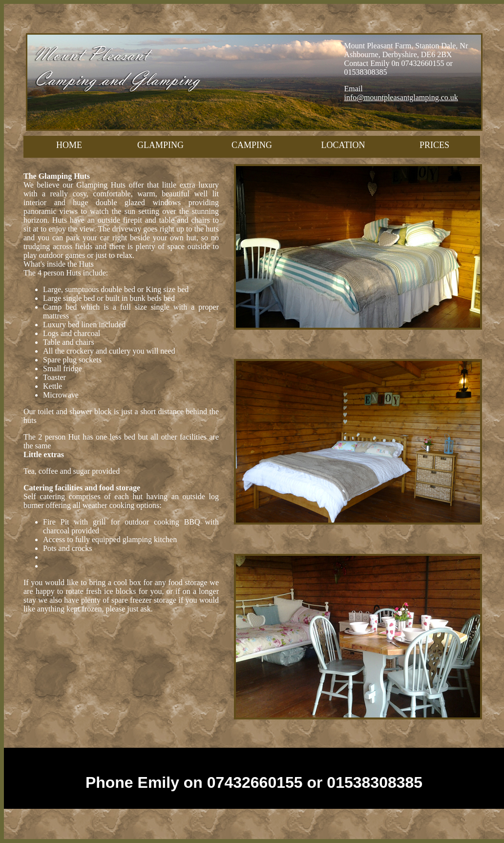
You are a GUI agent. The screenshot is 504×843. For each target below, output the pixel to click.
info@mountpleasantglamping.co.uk (401, 97)
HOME (69, 145)
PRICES (434, 145)
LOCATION (343, 145)
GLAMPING (160, 145)
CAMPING (252, 145)
